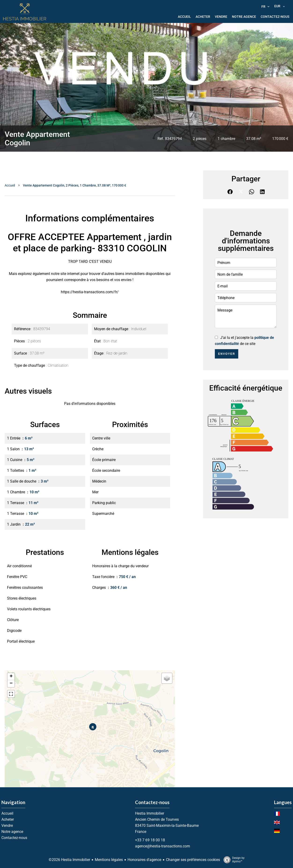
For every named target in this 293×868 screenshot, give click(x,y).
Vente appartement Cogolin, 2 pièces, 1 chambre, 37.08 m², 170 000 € (75, 185)
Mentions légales (109, 860)
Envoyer (227, 354)
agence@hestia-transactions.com (163, 846)
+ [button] (11, 677)
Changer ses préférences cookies (193, 860)
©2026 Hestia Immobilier (69, 860)
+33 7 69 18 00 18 (150, 840)
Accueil (10, 185)
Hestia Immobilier (150, 813)
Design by (233, 860)
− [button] (11, 684)
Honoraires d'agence (144, 860)
